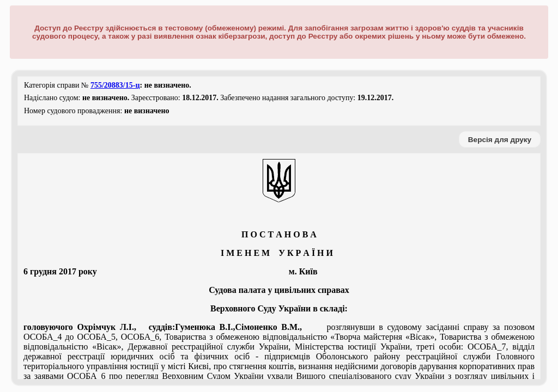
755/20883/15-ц (115, 85)
